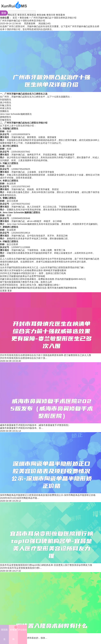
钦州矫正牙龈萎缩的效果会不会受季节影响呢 (23, 276)
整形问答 (51, 15)
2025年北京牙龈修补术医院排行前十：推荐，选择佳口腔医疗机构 (33, 273)
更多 (10, 291)
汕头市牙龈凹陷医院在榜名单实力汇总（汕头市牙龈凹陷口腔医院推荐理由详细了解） (43, 267)
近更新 (3, 291)
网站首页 (12, 15)
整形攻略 (41, 15)
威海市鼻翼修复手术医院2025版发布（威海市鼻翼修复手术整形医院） (35, 425)
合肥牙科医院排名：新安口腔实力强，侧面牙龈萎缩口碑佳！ (30, 285)
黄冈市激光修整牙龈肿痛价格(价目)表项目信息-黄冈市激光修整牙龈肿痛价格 (38, 288)
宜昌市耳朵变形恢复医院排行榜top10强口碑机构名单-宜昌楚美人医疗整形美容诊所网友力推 (46, 565)
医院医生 (5, 634)
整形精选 (32, 15)
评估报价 (22, 630)
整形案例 (60, 15)
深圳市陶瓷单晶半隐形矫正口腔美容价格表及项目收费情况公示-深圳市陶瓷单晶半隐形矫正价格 (48, 495)
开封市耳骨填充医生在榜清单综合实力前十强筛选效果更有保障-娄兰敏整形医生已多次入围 (46, 355)
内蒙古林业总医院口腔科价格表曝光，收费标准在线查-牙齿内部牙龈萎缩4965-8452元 (43, 279)
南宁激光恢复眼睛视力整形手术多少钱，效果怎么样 (26, 282)
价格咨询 (14, 633)
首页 (15, 18)
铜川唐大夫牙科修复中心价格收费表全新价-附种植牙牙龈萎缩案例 (33, 270)
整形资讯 (22, 15)
